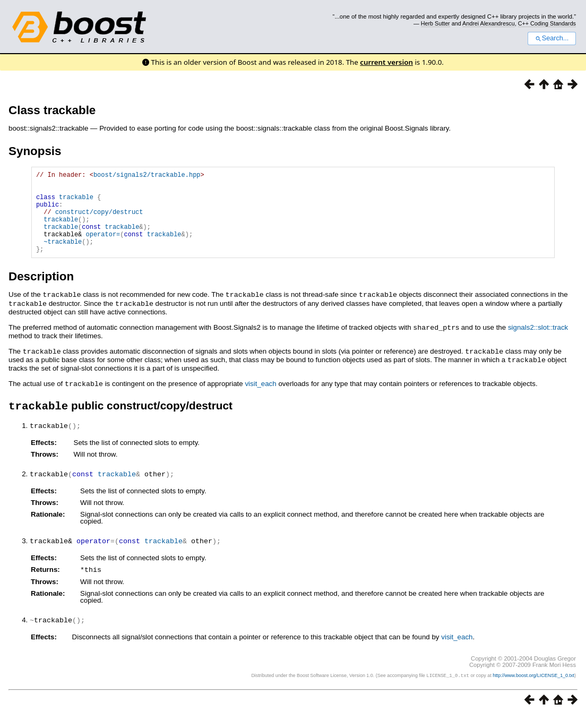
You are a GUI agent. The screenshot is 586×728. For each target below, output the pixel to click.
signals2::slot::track (538, 344)
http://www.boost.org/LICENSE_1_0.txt (533, 689)
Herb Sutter (436, 23)
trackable (76, 203)
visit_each (260, 399)
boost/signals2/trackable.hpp (147, 176)
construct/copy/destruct (99, 221)
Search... (552, 38)
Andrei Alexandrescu (489, 23)
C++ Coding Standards (547, 23)
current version (386, 62)
